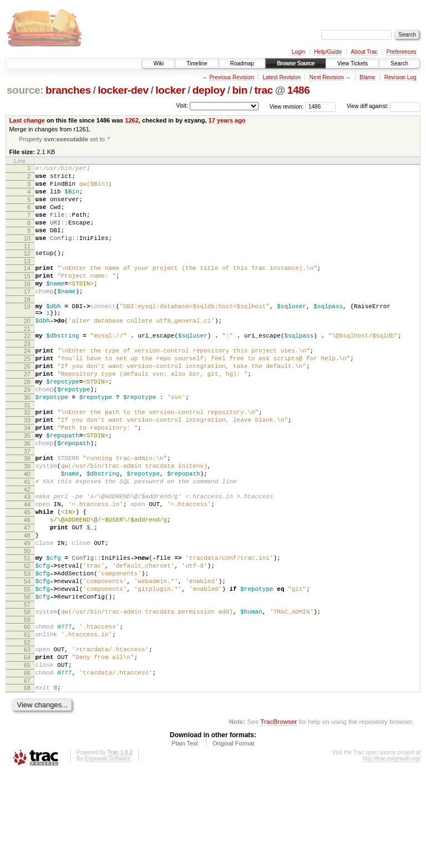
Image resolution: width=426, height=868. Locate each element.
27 (27, 412)
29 (27, 431)
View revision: (287, 106)
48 (27, 603)
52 (27, 639)
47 (27, 594)
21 (27, 360)
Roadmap (242, 63)
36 (27, 494)
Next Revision (327, 77)
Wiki (158, 63)
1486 (299, 90)
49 (27, 612)
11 (27, 264)
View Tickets (353, 63)
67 (27, 773)
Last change (27, 120)
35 (27, 485)
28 (27, 421)
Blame (367, 77)
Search (399, 63)
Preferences (402, 52)
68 (27, 780)
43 (27, 556)
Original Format (234, 838)
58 (27, 693)
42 (27, 549)
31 (27, 450)
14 (27, 288)
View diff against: (384, 106)
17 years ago (227, 120)
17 (27, 316)
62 (27, 728)
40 (27, 530)
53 (27, 648)
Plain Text (185, 838)
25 (27, 393)
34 (27, 476)
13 (27, 280)
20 (27, 350)
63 (27, 736)
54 (27, 657)
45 (27, 575)
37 (27, 504)
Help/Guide (328, 52)
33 (27, 466)
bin (239, 90)
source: (25, 90)
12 (27, 271)
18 (27, 325)
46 (27, 584)
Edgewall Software (107, 853)
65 (27, 754)
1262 (132, 120)
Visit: (182, 106)
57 (27, 686)
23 (27, 376)
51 (27, 629)
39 (27, 520)
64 (27, 745)
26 (27, 402)
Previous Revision (231, 77)
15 (27, 297)
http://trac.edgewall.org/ (392, 853)
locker (170, 90)
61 (27, 719)
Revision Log (400, 77)
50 (27, 622)
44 (27, 565)
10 (27, 254)
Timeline (197, 63)
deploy (209, 90)
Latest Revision (281, 77)
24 (27, 384)
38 (27, 511)
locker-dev (123, 90)
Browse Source (296, 63)
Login (298, 52)
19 (27, 333)
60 (27, 709)
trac (263, 90)
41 (27, 539)
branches (68, 90)
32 (27, 457)
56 (27, 676)
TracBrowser (278, 816)
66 (27, 764)
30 (27, 440)
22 (27, 367)
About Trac (364, 52)
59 (27, 702)
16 (27, 307)
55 (27, 667)
